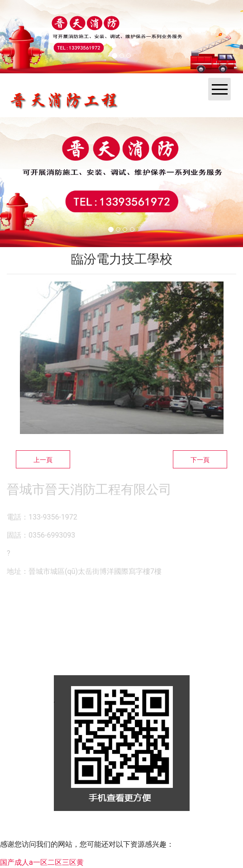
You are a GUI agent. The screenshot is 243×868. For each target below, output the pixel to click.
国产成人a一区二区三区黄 (42, 862)
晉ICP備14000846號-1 (201, 830)
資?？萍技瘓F (118, 830)
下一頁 (200, 460)
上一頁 (43, 460)
